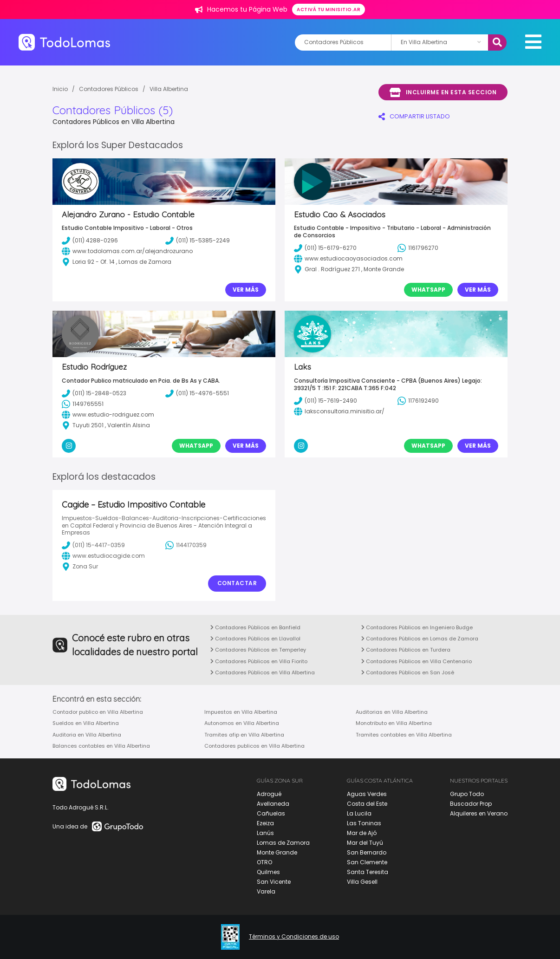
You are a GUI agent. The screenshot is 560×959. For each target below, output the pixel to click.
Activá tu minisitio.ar (329, 10)
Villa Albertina (169, 89)
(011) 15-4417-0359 (93, 545)
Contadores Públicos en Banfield (255, 627)
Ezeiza (265, 823)
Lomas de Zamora (283, 843)
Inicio (60, 89)
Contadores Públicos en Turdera (406, 650)
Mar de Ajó (362, 833)
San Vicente (274, 882)
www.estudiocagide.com (103, 556)
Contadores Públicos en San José (408, 672)
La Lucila (359, 813)
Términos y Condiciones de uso (294, 937)
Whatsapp (428, 290)
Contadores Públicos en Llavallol (255, 639)
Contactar (237, 583)
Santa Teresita (368, 872)
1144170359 (186, 545)
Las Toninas (364, 823)
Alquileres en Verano (479, 813)
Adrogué (269, 794)
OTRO (264, 862)
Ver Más (246, 290)
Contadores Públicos (109, 89)
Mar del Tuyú (365, 843)
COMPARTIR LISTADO (414, 116)
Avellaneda (273, 804)
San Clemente (367, 862)
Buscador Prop (471, 804)
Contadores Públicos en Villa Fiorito (259, 661)
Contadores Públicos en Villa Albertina (263, 672)
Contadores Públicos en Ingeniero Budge (417, 627)
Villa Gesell (362, 882)
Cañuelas (271, 813)
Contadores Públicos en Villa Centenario (417, 661)
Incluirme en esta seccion (443, 92)
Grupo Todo (467, 794)
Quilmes (268, 872)
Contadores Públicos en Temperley (258, 650)
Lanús (265, 833)
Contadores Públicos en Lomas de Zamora (420, 639)
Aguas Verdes (367, 794)
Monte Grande (277, 852)
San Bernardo (367, 852)
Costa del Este (367, 804)
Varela (266, 891)
